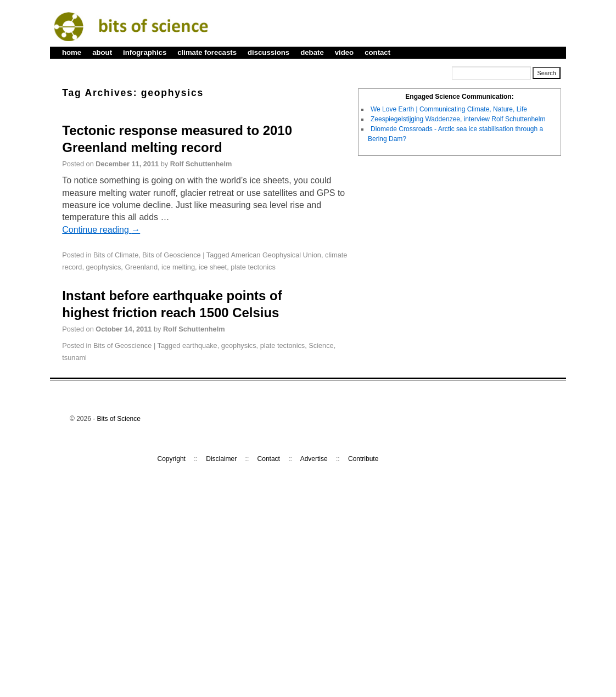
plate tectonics (253, 267)
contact (377, 52)
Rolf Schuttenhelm (201, 164)
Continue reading (101, 230)
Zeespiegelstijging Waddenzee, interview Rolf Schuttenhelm (458, 119)
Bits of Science (119, 419)
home (72, 52)
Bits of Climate (116, 255)
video (344, 52)
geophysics (104, 267)
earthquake (200, 345)
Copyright (172, 459)
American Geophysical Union (276, 255)
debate (312, 52)
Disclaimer (221, 459)
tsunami (74, 358)
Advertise (314, 459)
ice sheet (213, 267)
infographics (145, 52)
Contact (269, 459)
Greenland (141, 267)
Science (321, 345)
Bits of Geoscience (171, 255)
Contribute (363, 459)
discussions (268, 52)
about (102, 52)
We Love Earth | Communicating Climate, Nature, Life (449, 109)
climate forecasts (207, 52)
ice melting (178, 267)
